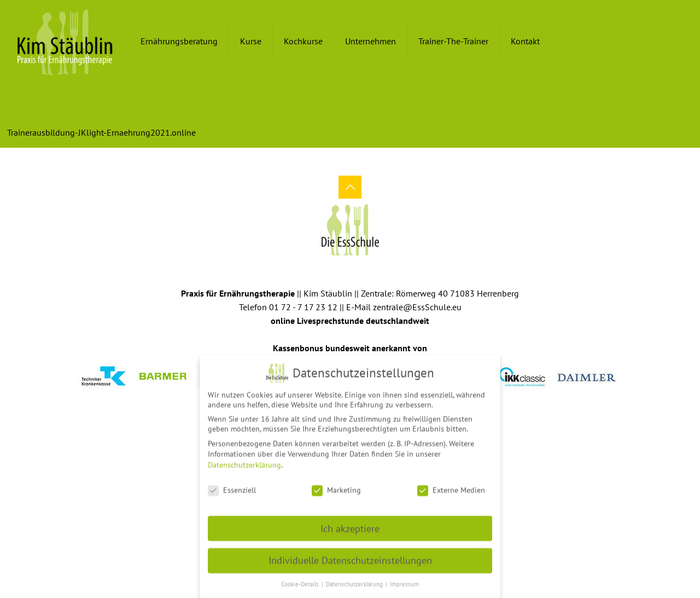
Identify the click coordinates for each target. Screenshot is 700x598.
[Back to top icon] (350, 187)
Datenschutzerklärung (244, 461)
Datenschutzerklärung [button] (355, 580)
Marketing (336, 486)
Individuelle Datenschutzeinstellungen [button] (350, 557)
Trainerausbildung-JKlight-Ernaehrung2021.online (101, 132)
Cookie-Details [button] (301, 580)
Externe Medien (451, 486)
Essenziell (232, 486)
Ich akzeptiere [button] (350, 524)
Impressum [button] (404, 580)
